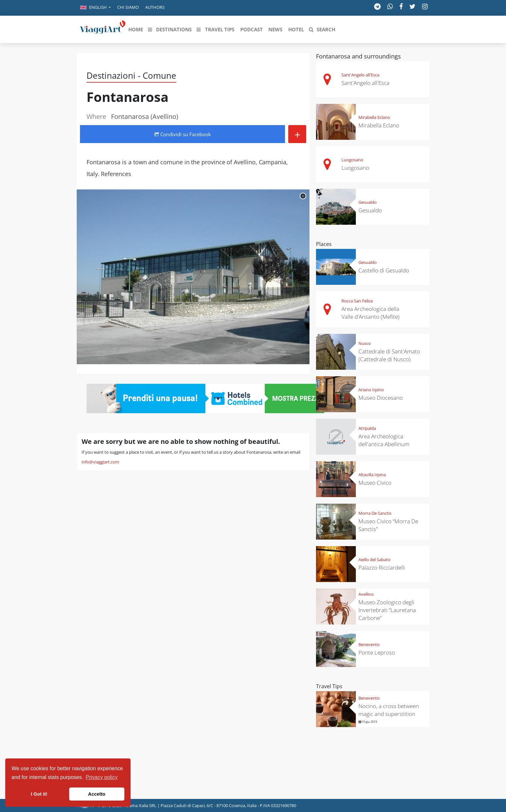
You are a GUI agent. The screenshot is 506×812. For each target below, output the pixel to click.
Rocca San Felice (357, 301)
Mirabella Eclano (374, 117)
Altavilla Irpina (372, 475)
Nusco (365, 343)
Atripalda (367, 428)
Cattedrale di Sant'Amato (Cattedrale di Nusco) (389, 355)
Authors (155, 7)
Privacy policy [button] (102, 777)
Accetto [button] (97, 794)
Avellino (366, 594)
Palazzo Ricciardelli (382, 568)
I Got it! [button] (39, 794)
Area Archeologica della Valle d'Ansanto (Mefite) (371, 313)
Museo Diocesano (381, 398)
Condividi (183, 134)
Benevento (369, 644)
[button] (95, 8)
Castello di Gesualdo (384, 270)
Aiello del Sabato (374, 560)
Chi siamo (128, 7)
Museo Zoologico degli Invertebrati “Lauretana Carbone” (387, 610)
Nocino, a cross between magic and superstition (389, 710)
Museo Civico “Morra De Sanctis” (388, 525)
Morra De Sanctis (375, 513)
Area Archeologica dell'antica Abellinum (384, 440)
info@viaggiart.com (100, 462)
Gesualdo (368, 202)
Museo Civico (375, 483)
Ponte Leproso (377, 652)
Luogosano (352, 160)
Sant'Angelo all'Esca (360, 75)
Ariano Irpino (371, 390)
